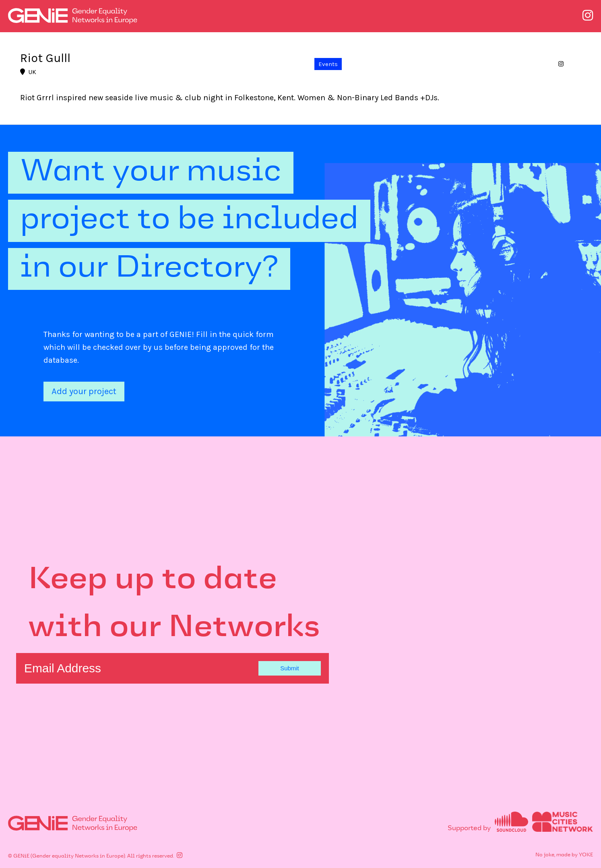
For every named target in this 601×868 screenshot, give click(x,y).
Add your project (84, 391)
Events (328, 64)
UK (28, 72)
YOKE (586, 855)
